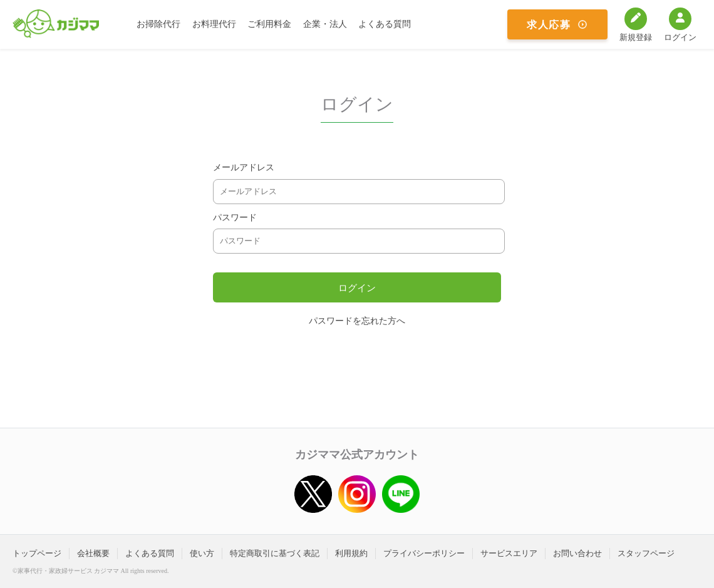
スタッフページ (646, 553)
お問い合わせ (577, 553)
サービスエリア (509, 553)
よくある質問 (385, 24)
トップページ (37, 553)
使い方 (202, 553)
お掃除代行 (158, 24)
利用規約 (351, 553)
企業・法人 (325, 24)
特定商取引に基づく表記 (275, 553)
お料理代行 (214, 24)
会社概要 (93, 553)
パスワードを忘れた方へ (357, 321)
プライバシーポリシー (424, 553)
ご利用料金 (269, 24)
